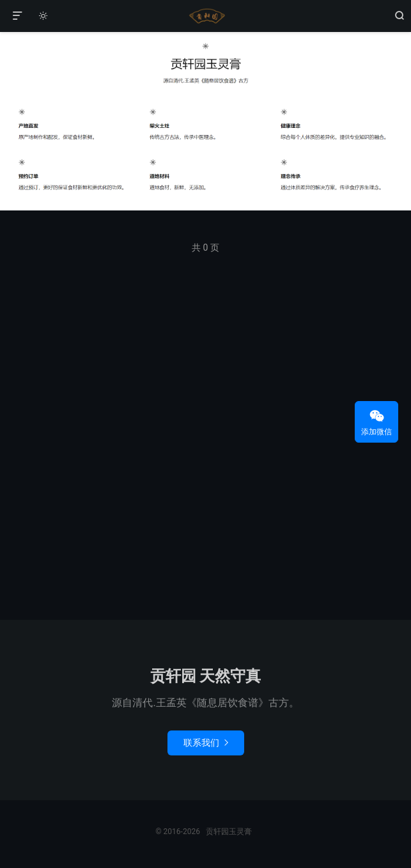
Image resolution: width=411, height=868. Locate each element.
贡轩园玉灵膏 (205, 16)
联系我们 (206, 743)
